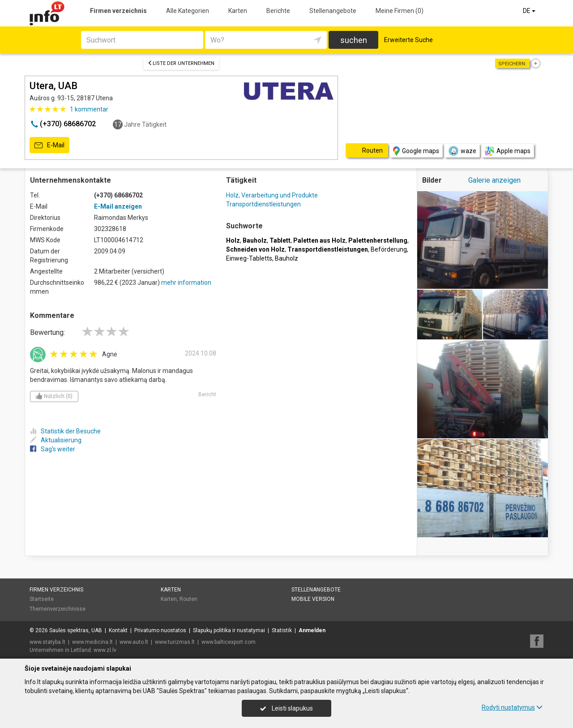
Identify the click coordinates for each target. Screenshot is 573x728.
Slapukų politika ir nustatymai (229, 630)
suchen (354, 40)
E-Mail (49, 146)
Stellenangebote (333, 11)
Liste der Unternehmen (181, 63)
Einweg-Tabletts (249, 258)
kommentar (89, 109)
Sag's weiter (53, 449)
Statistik (282, 630)
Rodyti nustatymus (512, 707)
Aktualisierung (56, 440)
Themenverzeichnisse (58, 609)
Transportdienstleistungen (263, 204)
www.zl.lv (105, 650)
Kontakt (118, 630)
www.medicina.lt (92, 642)
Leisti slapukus (286, 708)
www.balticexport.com (229, 642)
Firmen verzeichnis (118, 11)
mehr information (186, 283)
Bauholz (286, 258)
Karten (238, 11)
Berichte (278, 11)
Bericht (207, 394)
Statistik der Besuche (65, 431)
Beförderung (389, 249)
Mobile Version (313, 599)
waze (462, 151)
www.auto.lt (134, 642)
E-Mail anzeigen (118, 206)
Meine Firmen (400, 11)
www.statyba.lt (47, 642)
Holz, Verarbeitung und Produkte (272, 195)
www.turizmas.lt (175, 642)
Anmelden (312, 630)
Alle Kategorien (188, 11)
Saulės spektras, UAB (76, 630)
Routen (188, 599)
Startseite (42, 599)
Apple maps (508, 151)
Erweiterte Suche (408, 40)
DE (530, 11)
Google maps (416, 151)
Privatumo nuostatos (160, 630)
